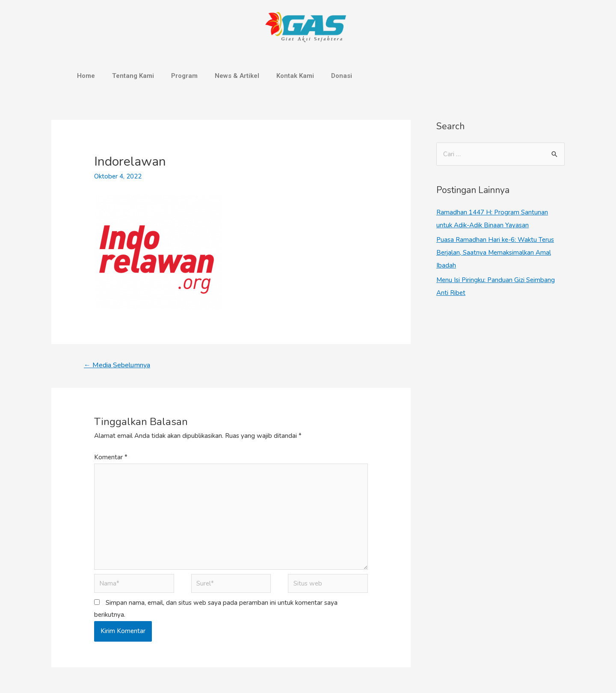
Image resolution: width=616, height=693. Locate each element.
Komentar (111, 457)
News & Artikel (237, 76)
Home (86, 76)
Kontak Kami (295, 76)
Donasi (342, 76)
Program (184, 76)
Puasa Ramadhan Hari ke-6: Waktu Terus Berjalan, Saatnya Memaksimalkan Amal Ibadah (495, 253)
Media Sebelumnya (117, 365)
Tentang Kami (133, 76)
